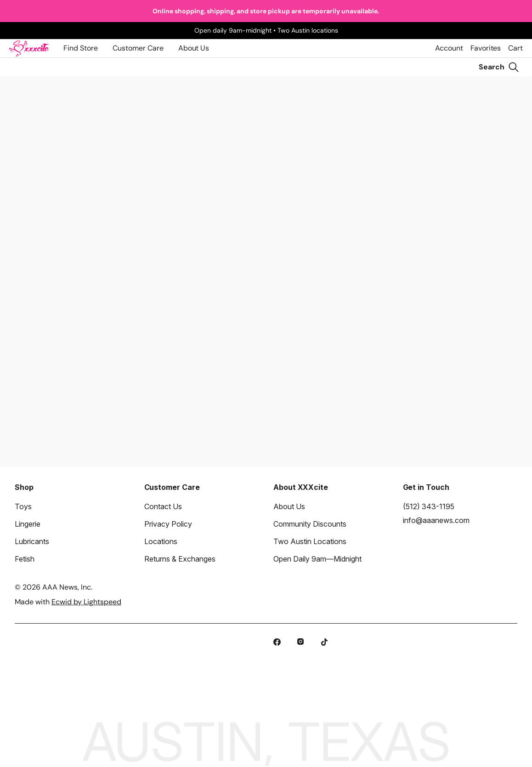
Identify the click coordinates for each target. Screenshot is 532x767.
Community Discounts (310, 524)
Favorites (486, 48)
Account (449, 48)
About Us (194, 48)
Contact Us (163, 506)
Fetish (25, 559)
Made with (68, 602)
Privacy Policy (168, 524)
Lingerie (28, 524)
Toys (23, 506)
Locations (161, 541)
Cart (515, 48)
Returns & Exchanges (180, 559)
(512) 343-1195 (429, 506)
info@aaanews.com (436, 520)
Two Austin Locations (310, 541)
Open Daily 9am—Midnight (317, 559)
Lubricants (32, 541)
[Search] (499, 67)
